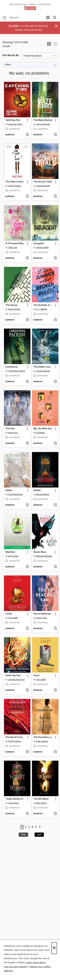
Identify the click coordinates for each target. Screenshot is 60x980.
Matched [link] (10, 552)
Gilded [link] (37, 490)
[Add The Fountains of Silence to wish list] (55, 752)
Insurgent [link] (39, 244)
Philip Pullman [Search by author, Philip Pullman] (15, 741)
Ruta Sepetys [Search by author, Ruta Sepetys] (42, 741)
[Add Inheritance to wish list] (27, 382)
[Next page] (40, 827)
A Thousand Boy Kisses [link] (16, 244)
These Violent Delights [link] (16, 799)
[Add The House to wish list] (27, 320)
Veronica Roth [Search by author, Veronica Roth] (42, 248)
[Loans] (48, 18)
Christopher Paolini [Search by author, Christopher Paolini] (17, 371)
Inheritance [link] (12, 367)
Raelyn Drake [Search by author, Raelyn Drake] (14, 309)
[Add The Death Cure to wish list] (55, 382)
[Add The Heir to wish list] (27, 444)
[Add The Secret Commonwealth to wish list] (27, 752)
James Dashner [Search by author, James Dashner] (43, 124)
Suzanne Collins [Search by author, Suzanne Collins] (15, 124)
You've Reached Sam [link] (44, 614)
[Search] (5, 18)
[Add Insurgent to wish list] (55, 258)
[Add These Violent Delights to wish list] (27, 814)
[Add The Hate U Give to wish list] (27, 197)
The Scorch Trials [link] (43, 182)
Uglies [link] (9, 490)
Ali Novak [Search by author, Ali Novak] (40, 433)
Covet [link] (9, 614)
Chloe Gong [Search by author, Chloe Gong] (13, 803)
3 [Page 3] (29, 827)
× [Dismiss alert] (56, 26)
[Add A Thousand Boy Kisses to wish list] (27, 258)
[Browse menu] (55, 18)
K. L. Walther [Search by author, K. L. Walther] (42, 309)
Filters (8, 65)
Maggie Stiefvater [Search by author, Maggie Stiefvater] (44, 556)
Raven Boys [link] (40, 552)
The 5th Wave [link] (41, 799)
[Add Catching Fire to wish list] (27, 135)
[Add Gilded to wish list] (55, 505)
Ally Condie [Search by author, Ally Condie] (13, 556)
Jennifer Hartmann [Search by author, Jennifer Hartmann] (16, 680)
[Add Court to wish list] (55, 690)
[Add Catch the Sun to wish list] (27, 690)
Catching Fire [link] (13, 120)
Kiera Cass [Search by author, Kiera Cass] (13, 433)
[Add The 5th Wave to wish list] (55, 814)
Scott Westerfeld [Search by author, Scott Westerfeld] (15, 494)
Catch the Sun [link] (13, 676)
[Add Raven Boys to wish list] (55, 567)
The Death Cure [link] (42, 367)
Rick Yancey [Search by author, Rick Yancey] (41, 803)
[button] (49, 45)
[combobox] (24, 18)
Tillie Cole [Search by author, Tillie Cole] (13, 248)
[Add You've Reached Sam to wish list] (55, 629)
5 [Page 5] (36, 827)
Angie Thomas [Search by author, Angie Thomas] (15, 186)
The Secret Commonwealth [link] (16, 737)
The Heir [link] (10, 429)
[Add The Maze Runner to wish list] (55, 135)
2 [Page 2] (26, 827)
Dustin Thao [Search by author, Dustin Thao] (42, 618)
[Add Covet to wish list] (27, 629)
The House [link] (11, 305)
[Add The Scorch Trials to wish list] (55, 197)
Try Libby (14, 26)
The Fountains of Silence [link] (44, 737)
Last (39, 835)
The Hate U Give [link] (14, 182)
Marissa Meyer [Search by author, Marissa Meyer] (43, 494)
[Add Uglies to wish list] (27, 505)
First (23, 835)
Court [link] (36, 676)
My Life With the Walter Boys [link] (44, 429)
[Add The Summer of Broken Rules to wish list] (55, 320)
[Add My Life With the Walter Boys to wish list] (55, 444)
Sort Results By (11, 55)
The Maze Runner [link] (43, 120)
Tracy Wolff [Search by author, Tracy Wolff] (13, 618)
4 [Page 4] (32, 827)
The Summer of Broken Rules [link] (44, 305)
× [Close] (54, 948)
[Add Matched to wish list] (27, 567)
